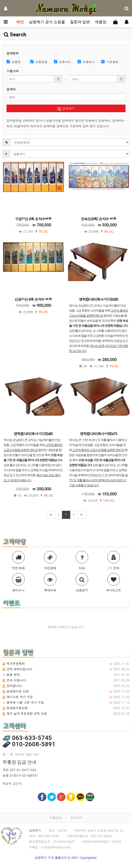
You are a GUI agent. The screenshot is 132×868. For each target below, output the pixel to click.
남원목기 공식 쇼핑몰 (47, 22)
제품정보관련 (106, 22)
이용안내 (56, 817)
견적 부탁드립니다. (18, 669)
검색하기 (66, 108)
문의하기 (76, 817)
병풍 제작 (11, 675)
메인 (20, 22)
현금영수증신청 (15, 708)
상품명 (14, 62)
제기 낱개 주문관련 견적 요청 (25, 713)
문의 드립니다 (14, 680)
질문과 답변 (80, 22)
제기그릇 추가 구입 (18, 697)
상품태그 (86, 62)
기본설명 (110, 62)
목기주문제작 (14, 663)
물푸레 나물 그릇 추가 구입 (23, 702)
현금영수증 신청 (16, 691)
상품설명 (39, 62)
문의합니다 (12, 686)
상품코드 (62, 62)
